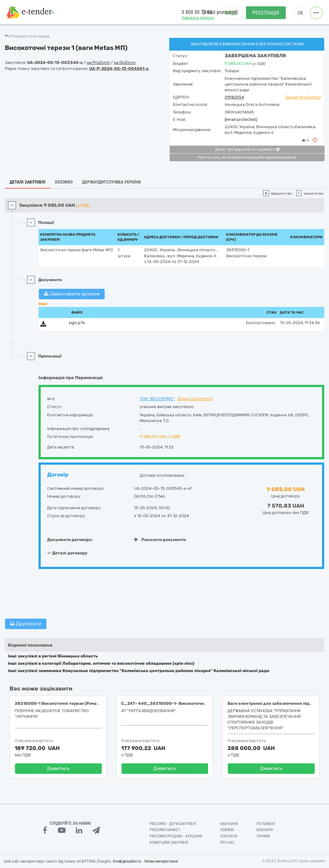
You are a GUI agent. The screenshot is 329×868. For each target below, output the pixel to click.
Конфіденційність (127, 861)
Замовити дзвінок (198, 18)
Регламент (266, 824)
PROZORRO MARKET (165, 830)
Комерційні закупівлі (169, 843)
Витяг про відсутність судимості (247, 149)
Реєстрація (266, 13)
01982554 (234, 97)
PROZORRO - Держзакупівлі (173, 824)
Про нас (227, 843)
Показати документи (160, 540)
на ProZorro (99, 62)
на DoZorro (125, 62)
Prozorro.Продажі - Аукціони (176, 836)
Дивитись (58, 768)
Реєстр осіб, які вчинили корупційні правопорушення (247, 157)
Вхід (231, 13)
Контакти (229, 836)
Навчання (229, 824)
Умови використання (161, 861)
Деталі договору (67, 553)
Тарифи (263, 836)
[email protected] (241, 119)
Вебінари (265, 830)
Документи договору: (70, 540)
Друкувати (26, 624)
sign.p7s (77, 323)
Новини (227, 830)
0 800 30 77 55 (197, 12)
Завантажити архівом (72, 294)
